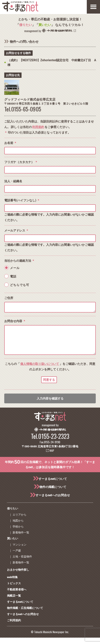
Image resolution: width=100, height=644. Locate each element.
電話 (13, 276)
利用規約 (38, 127)
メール (15, 268)
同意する (49, 386)
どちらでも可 (20, 285)
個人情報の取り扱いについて (40, 370)
